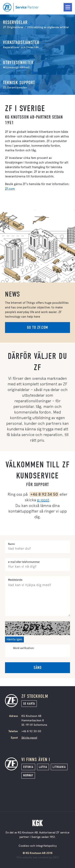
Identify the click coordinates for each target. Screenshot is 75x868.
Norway (28, 775)
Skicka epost (29, 738)
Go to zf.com (37, 327)
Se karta (29, 704)
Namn (11, 544)
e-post (43, 500)
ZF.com (10, 189)
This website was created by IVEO (37, 857)
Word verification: (24, 648)
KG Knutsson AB (28, 833)
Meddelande (15, 580)
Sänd (38, 668)
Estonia (28, 767)
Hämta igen (14, 639)
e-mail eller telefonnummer (24, 562)
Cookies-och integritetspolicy (38, 846)
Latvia (43, 767)
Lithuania (59, 767)
